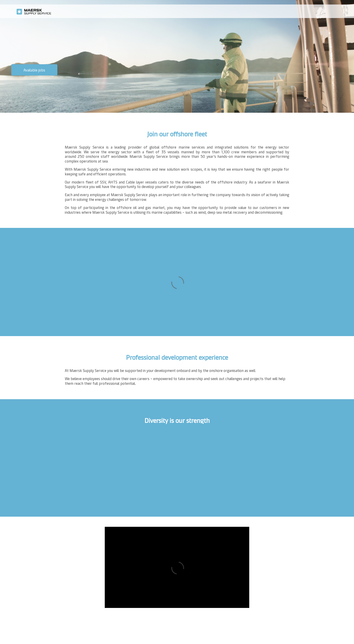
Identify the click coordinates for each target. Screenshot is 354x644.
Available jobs (34, 70)
